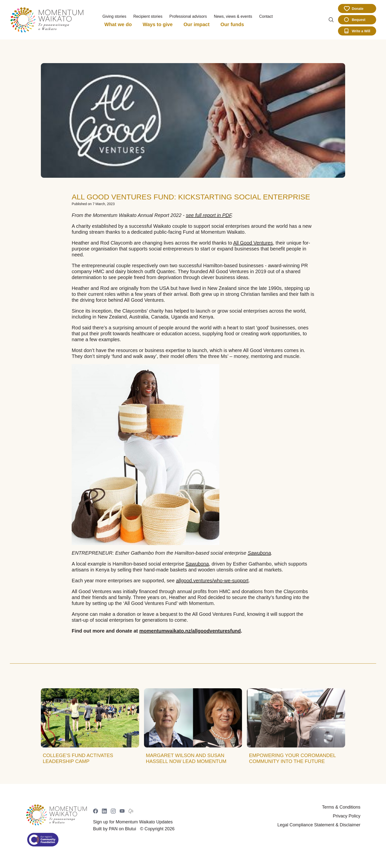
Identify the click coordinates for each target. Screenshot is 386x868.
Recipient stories (148, 16)
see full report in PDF (209, 215)
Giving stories (114, 16)
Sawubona (259, 553)
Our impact (197, 24)
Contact (266, 16)
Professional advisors (188, 16)
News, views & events (233, 16)
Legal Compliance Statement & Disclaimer (319, 825)
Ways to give (158, 24)
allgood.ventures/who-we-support (212, 581)
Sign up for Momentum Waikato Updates (133, 822)
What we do (118, 24)
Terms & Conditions (341, 807)
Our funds (232, 24)
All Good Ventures (253, 243)
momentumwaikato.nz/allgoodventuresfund (190, 631)
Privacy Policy (347, 816)
